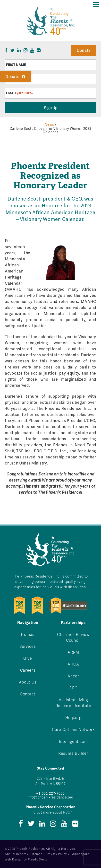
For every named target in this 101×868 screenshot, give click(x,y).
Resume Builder (73, 753)
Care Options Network (73, 729)
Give (28, 658)
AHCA (73, 664)
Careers (28, 670)
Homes (28, 634)
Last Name (16, 79)
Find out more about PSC (50, 812)
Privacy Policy (57, 854)
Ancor (73, 676)
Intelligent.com (73, 741)
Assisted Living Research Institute (73, 703)
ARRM (73, 652)
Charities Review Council (73, 637)
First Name (16, 65)
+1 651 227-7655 (51, 793)
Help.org (73, 717)
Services (28, 646)
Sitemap (37, 854)
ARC (73, 688)
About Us (28, 682)
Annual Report (15, 854)
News (49, 124)
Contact (28, 694)
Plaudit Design (39, 859)
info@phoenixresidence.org (50, 797)
